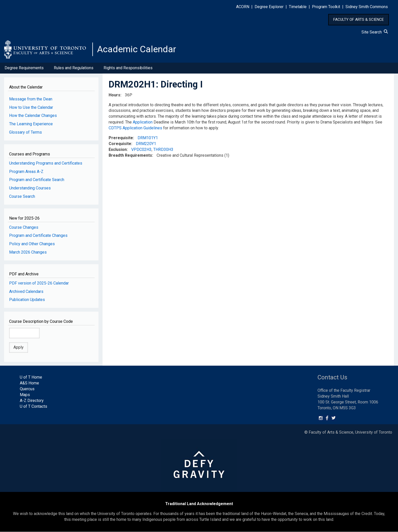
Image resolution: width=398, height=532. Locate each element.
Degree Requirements (24, 68)
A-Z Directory (32, 401)
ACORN (243, 7)
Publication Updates (27, 300)
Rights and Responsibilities (128, 68)
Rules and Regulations (74, 68)
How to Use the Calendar (31, 107)
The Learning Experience (31, 124)
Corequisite (120, 144)
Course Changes (24, 227)
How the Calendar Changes (33, 116)
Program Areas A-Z (26, 172)
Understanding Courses (30, 188)
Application (143, 122)
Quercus (27, 389)
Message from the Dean (31, 99)
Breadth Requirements (130, 155)
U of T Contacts (34, 406)
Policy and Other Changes (32, 244)
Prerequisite (121, 138)
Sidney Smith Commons (367, 7)
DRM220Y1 (146, 144)
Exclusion (118, 149)
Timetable (298, 7)
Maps (25, 395)
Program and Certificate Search (37, 180)
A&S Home (29, 383)
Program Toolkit (326, 7)
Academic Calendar (137, 49)
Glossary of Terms (26, 132)
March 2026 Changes (28, 252)
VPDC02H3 (141, 149)
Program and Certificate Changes (38, 236)
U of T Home (31, 377)
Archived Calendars (26, 291)
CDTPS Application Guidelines (135, 128)
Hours (114, 95)
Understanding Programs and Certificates (46, 163)
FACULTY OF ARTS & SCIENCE (359, 20)
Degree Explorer (269, 7)
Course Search (22, 197)
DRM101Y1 (148, 138)
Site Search (375, 32)
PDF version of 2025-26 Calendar (39, 283)
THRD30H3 (163, 149)
